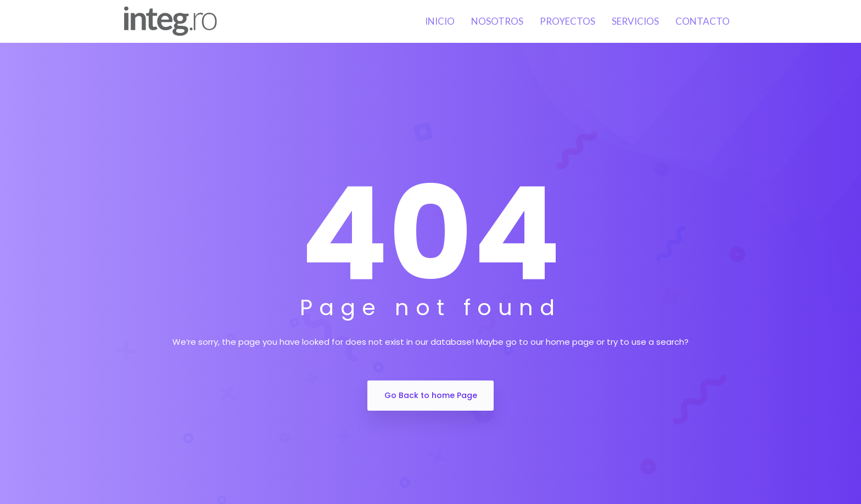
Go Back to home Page (431, 395)
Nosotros (497, 21)
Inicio (440, 21)
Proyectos (568, 21)
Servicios (635, 21)
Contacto (703, 21)
